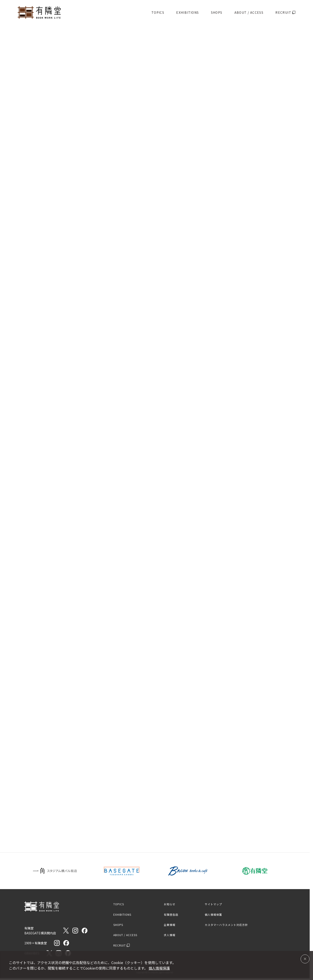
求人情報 (170, 935)
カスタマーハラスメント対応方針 (226, 925)
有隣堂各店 (171, 914)
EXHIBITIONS (187, 12)
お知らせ (170, 904)
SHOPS (217, 12)
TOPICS (158, 12)
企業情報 (170, 925)
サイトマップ (213, 904)
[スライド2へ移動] (159, 159)
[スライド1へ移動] (151, 159)
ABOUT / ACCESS (249, 12)
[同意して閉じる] (305, 959)
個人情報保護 (213, 914)
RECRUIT (285, 12)
